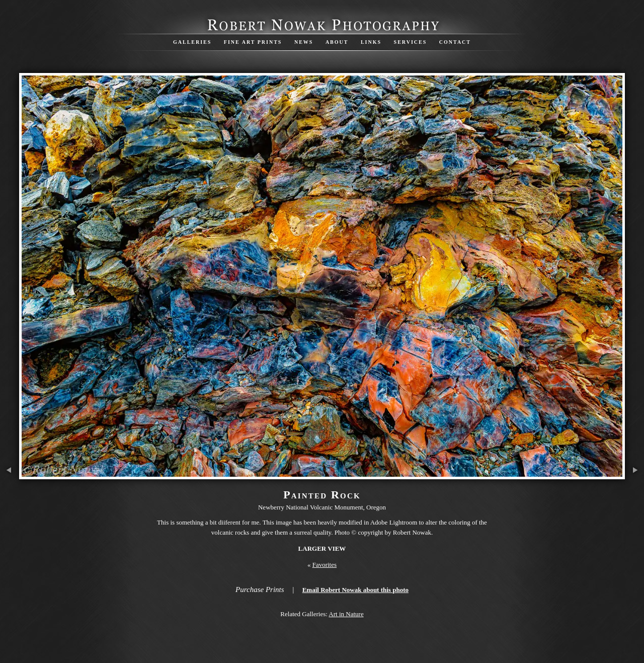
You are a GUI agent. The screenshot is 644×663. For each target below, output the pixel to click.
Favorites (325, 565)
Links (371, 42)
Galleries (192, 42)
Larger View (322, 548)
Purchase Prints (260, 590)
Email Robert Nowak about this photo (355, 590)
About (337, 42)
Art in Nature (346, 614)
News (304, 42)
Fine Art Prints (253, 42)
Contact (455, 42)
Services (411, 42)
